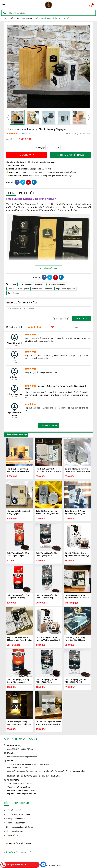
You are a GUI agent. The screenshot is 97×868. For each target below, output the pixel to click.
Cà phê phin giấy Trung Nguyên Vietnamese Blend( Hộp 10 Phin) (48, 640)
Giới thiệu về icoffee (14, 810)
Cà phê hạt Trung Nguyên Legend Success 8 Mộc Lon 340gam (77, 471)
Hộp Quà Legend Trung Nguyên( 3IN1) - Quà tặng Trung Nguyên (18, 471)
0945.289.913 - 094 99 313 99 (20, 749)
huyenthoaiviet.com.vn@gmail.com (22, 757)
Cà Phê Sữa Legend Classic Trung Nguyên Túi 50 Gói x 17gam (48, 724)
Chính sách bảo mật (15, 831)
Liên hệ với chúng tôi (15, 835)
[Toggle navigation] (4, 5)
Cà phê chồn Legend (57, 284)
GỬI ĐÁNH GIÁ (82, 318)
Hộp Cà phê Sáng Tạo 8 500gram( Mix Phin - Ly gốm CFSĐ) (19, 640)
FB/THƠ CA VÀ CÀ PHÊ (20, 843)
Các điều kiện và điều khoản (18, 814)
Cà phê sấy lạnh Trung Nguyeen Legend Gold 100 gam (19, 724)
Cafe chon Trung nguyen (18, 289)
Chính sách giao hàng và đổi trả (19, 827)
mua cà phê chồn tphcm (42, 289)
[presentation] (8, 117)
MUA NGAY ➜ (27, 155)
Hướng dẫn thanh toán (16, 823)
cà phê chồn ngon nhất (65, 289)
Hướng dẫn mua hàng (15, 819)
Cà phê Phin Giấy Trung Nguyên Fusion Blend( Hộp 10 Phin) (77, 556)
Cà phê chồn (13, 293)
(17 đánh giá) (24, 134)
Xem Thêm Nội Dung (48, 268)
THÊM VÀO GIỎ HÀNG (70, 155)
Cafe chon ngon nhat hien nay (32, 284)
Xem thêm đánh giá (48, 425)
